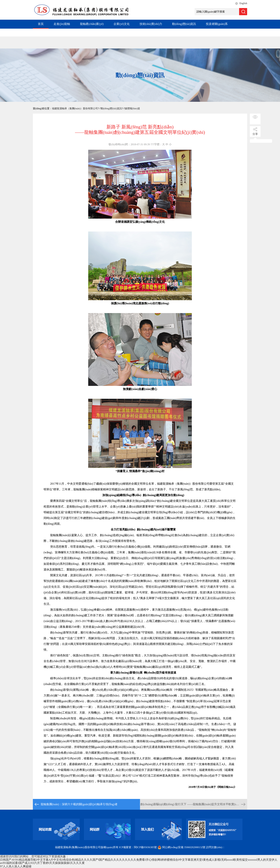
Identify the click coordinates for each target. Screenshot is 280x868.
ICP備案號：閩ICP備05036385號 (138, 847)
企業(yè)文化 (122, 24)
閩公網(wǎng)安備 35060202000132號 (182, 847)
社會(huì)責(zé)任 (94, 32)
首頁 (41, 24)
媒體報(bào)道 (132, 109)
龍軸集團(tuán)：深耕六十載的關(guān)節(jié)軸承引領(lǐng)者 (79, 804)
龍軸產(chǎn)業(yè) (92, 24)
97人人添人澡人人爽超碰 (16, 866)
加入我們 (120, 32)
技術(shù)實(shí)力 (151, 24)
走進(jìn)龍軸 (62, 24)
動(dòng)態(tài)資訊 (184, 24)
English (243, 3)
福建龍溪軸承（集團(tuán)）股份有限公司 (75, 109)
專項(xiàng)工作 (63, 32)
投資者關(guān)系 (217, 24)
